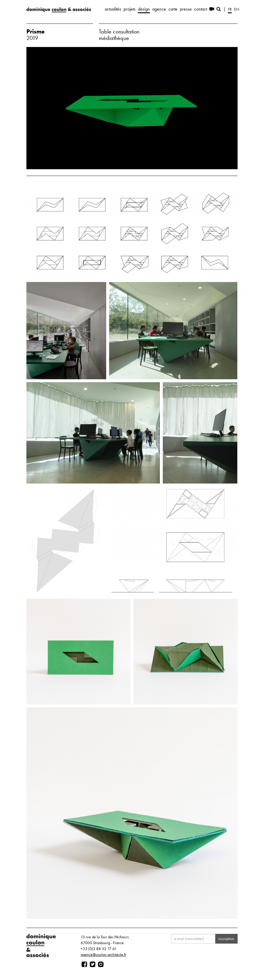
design (144, 9)
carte (173, 9)
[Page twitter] (93, 964)
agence (159, 9)
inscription (226, 939)
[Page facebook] (84, 964)
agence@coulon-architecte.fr (103, 954)
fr (230, 9)
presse (186, 9)
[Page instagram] (101, 964)
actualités (113, 9)
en (237, 9)
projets (130, 9)
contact (201, 9)
